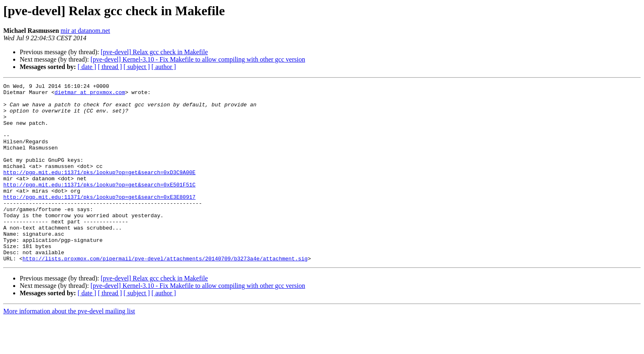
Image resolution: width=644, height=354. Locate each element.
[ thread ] (110, 67)
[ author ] (164, 67)
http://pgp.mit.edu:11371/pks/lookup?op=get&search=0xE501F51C (99, 205)
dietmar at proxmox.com (90, 94)
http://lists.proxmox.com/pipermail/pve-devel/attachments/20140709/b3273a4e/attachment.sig (165, 294)
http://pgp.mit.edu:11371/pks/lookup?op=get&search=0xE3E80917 (99, 220)
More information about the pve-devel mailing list (69, 347)
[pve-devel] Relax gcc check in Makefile (154, 52)
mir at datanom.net (85, 31)
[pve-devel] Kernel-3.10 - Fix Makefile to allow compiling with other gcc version (198, 59)
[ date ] (87, 67)
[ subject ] (137, 67)
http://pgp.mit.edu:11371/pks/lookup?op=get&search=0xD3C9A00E (99, 191)
